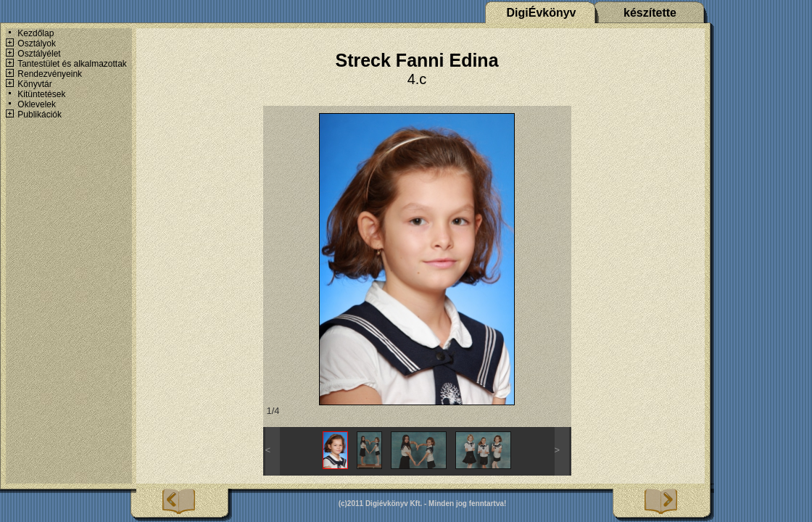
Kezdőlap (36, 33)
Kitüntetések (41, 94)
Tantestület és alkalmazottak (72, 64)
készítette (650, 13)
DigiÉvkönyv (541, 13)
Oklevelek (37, 104)
